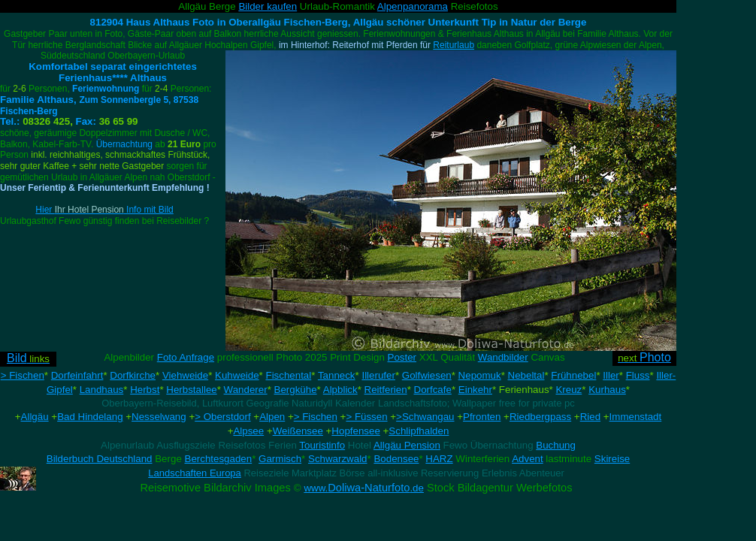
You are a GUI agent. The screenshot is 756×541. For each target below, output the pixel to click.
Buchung (556, 445)
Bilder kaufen (268, 6)
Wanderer (246, 390)
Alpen (272, 417)
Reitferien (386, 390)
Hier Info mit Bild (104, 210)
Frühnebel (573, 375)
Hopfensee (355, 431)
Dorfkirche (133, 375)
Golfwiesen (427, 375)
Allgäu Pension (407, 445)
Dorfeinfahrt (77, 375)
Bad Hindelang (90, 417)
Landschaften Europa (195, 473)
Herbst (145, 390)
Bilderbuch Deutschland (100, 459)
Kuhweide (237, 375)
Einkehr (475, 390)
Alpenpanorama (413, 6)
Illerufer (378, 375)
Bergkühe (296, 390)
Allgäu (35, 417)
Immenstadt (636, 417)
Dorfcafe (433, 390)
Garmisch (280, 459)
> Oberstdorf (222, 417)
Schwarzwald (338, 459)
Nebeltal (526, 375)
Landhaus (102, 390)
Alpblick (340, 390)
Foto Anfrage (186, 357)
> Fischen (23, 375)
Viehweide (185, 375)
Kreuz (569, 390)
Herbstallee (191, 390)
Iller (611, 375)
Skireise (612, 459)
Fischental (288, 375)
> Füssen (366, 417)
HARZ (439, 459)
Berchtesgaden (219, 459)
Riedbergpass (540, 417)
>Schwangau (425, 417)
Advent (528, 459)
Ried (590, 417)
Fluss (638, 375)
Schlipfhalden (419, 431)
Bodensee (396, 459)
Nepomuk (480, 375)
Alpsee (248, 431)
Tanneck (337, 375)
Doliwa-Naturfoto (364, 488)
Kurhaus (607, 390)
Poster (402, 357)
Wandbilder (503, 357)
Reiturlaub (454, 45)
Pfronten (482, 417)
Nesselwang (159, 417)
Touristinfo (322, 445)
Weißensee (298, 431)
